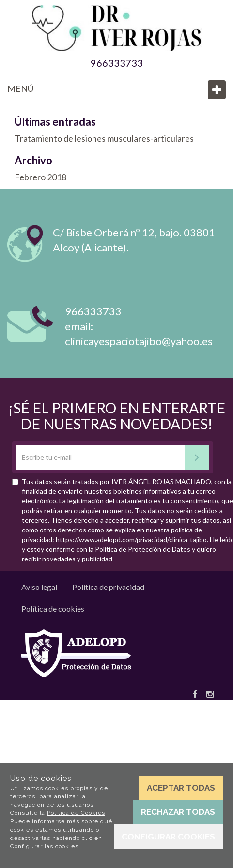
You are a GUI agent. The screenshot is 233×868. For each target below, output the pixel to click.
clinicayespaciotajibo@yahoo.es (139, 341)
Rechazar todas (178, 812)
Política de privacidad (108, 587)
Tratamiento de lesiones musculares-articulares (104, 138)
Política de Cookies (76, 813)
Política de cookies (53, 609)
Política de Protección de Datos (143, 549)
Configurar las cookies (44, 846)
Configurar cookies (168, 837)
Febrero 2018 (40, 177)
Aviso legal (39, 587)
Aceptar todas (181, 788)
